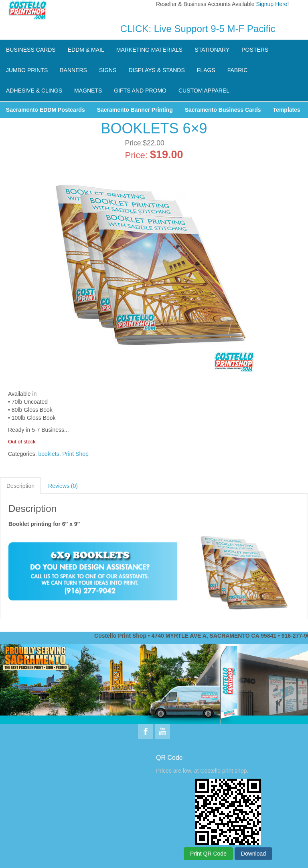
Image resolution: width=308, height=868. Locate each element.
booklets (49, 454)
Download (253, 854)
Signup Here (272, 4)
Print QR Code (208, 854)
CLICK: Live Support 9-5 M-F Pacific (198, 29)
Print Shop (75, 454)
